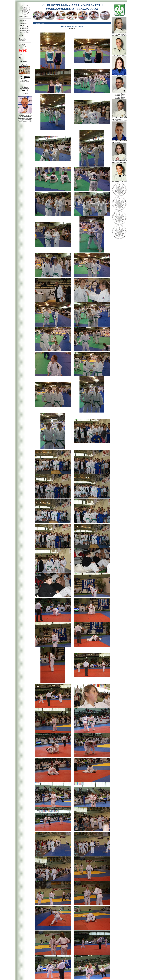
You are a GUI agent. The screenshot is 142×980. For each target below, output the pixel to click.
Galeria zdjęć (23, 62)
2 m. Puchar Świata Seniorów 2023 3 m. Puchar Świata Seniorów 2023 (119, 96)
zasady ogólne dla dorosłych (25, 31)
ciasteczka (25, 90)
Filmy (21, 58)
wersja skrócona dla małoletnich (24, 27)
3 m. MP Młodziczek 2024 (119, 181)
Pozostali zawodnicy (23, 45)
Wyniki (21, 36)
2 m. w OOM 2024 (119, 55)
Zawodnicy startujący (23, 40)
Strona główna (24, 17)
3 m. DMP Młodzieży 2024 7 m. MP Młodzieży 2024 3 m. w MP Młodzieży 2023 (119, 119)
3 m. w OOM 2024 (119, 75)
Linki (21, 55)
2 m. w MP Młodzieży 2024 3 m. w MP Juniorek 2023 (119, 34)
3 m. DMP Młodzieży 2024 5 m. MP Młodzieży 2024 (119, 141)
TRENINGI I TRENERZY (23, 50)
